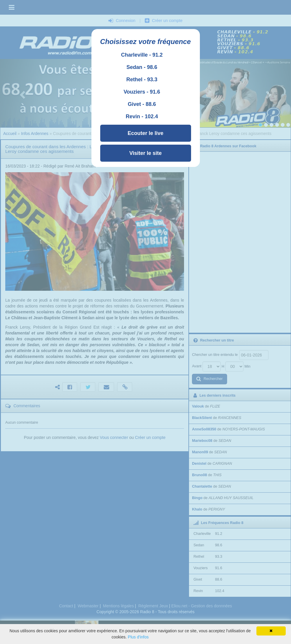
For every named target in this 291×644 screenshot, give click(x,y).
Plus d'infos (138, 637)
